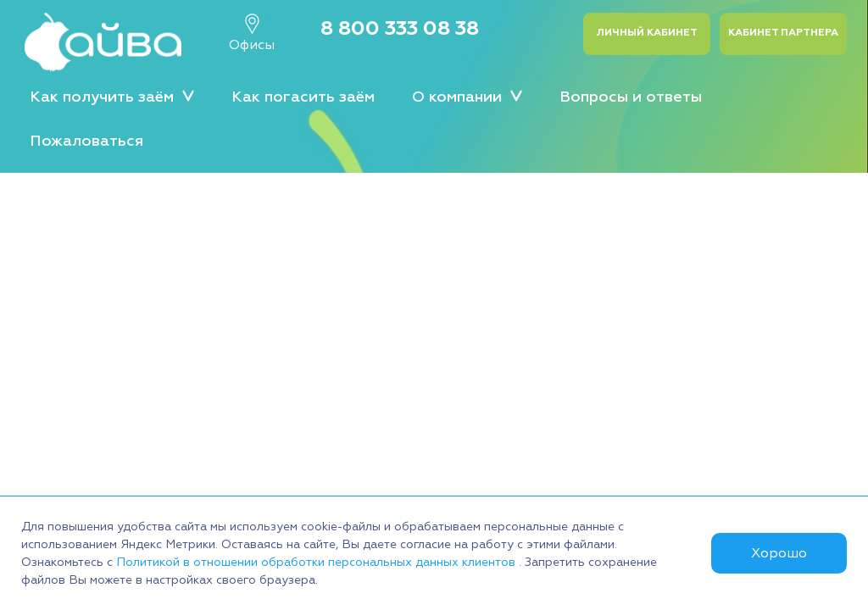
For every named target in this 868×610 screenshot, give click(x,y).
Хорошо (779, 553)
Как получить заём (112, 96)
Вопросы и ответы (631, 97)
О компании (467, 96)
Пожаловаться (86, 141)
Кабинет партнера (783, 33)
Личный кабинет (647, 33)
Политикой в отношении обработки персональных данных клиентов (317, 562)
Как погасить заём (303, 97)
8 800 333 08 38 (400, 28)
